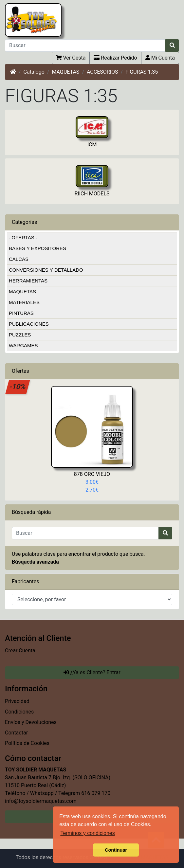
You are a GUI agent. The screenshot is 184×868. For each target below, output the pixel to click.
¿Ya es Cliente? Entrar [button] (92, 672)
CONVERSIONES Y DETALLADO (46, 270)
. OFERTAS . (23, 237)
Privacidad (17, 701)
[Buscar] (85, 45)
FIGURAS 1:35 (142, 72)
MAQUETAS (65, 72)
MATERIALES (24, 302)
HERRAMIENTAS (28, 281)
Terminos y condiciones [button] (87, 833)
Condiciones (19, 712)
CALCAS (19, 259)
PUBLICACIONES (29, 324)
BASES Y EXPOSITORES (37, 248)
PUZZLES (20, 335)
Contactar (16, 733)
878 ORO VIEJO (92, 474)
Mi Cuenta (160, 58)
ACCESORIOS (102, 72)
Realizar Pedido (115, 58)
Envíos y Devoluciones (31, 722)
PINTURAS (21, 313)
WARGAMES (23, 345)
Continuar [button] (116, 850)
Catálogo (34, 72)
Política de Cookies (27, 743)
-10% (18, 387)
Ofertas (20, 371)
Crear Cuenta (20, 651)
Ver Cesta (71, 58)
